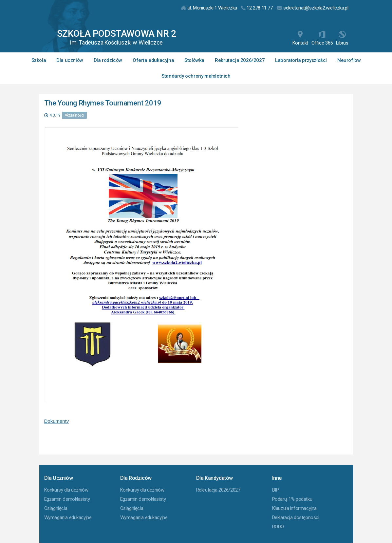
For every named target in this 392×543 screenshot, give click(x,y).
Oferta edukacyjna (153, 60)
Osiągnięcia (56, 508)
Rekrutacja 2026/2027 (240, 60)
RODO (278, 527)
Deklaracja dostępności (296, 517)
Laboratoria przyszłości (301, 60)
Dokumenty (57, 421)
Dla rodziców (108, 60)
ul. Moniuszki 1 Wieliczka (209, 8)
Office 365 (322, 38)
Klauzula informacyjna (295, 508)
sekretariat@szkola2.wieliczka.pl (313, 8)
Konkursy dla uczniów (66, 490)
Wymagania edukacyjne (68, 517)
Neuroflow (349, 60)
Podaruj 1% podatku (292, 499)
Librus (342, 38)
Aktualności (75, 115)
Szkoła (39, 60)
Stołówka (194, 60)
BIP (276, 490)
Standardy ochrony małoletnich (196, 76)
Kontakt (300, 38)
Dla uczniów (70, 60)
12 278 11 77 (257, 8)
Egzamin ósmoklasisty (67, 499)
